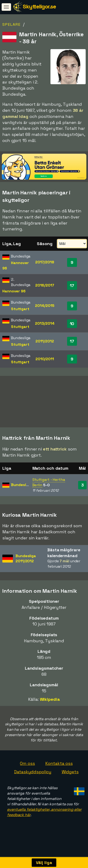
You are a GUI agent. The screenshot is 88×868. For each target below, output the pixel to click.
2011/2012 (45, 341)
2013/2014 (45, 323)
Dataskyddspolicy (33, 772)
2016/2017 (45, 285)
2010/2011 (45, 359)
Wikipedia (50, 699)
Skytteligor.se (39, 6)
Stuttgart (20, 309)
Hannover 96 (14, 291)
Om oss (27, 763)
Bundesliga (21, 485)
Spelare (11, 24)
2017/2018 (45, 262)
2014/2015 (45, 306)
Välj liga (44, 863)
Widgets (70, 772)
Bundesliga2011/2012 (26, 559)
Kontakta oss (59, 763)
